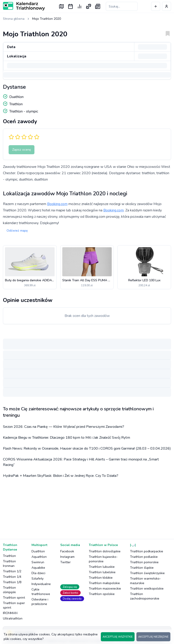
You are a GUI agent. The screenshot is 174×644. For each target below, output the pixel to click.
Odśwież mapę (17, 231)
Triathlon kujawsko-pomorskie (103, 559)
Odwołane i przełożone (40, 602)
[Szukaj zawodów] (122, 6)
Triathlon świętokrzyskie (147, 573)
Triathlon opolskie (102, 594)
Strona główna (14, 19)
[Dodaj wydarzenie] (156, 6)
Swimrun (38, 562)
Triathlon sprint (14, 598)
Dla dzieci (38, 573)
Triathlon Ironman (9, 564)
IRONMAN (10, 613)
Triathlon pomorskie (144, 562)
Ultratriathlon (13, 618)
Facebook (67, 551)
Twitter (65, 562)
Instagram (67, 557)
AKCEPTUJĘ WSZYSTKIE (118, 637)
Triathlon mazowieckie (105, 589)
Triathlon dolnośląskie (105, 551)
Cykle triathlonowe (41, 592)
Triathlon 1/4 (12, 577)
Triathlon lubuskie (102, 567)
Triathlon (9, 556)
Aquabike (38, 568)
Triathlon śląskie (142, 568)
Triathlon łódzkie (101, 578)
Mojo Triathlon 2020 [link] (47, 19)
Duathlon (38, 551)
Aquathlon (39, 557)
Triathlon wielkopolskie (147, 589)
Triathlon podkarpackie (147, 551)
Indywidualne (41, 584)
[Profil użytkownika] (167, 6)
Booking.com (57, 204)
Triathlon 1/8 (12, 582)
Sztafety (37, 579)
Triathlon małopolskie (104, 583)
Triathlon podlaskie (144, 557)
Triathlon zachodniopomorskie (145, 596)
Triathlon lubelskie (102, 572)
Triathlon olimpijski (9, 590)
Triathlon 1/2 (12, 571)
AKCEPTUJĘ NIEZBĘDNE (153, 637)
